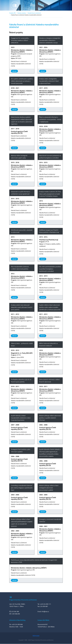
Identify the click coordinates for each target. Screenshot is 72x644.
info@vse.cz (45, 612)
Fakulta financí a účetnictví (34, 13)
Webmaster (36, 636)
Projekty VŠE (12, 13)
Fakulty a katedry (22, 13)
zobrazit (14, 71)
